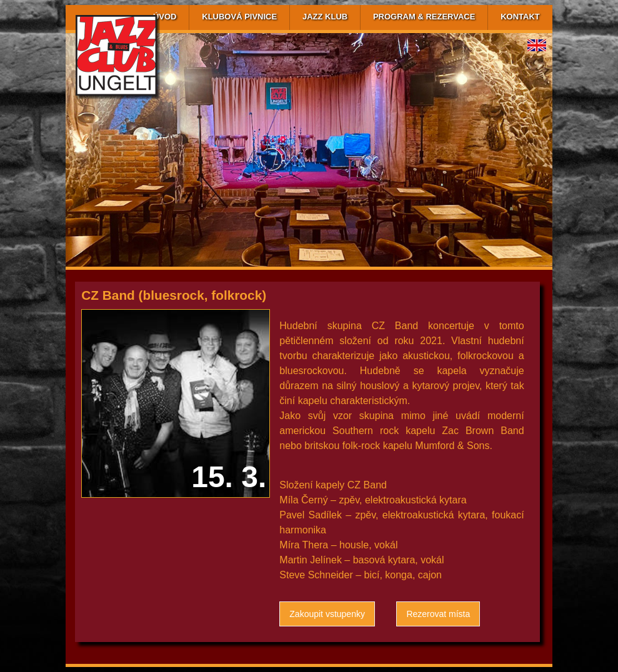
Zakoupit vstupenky (327, 614)
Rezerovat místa (438, 614)
